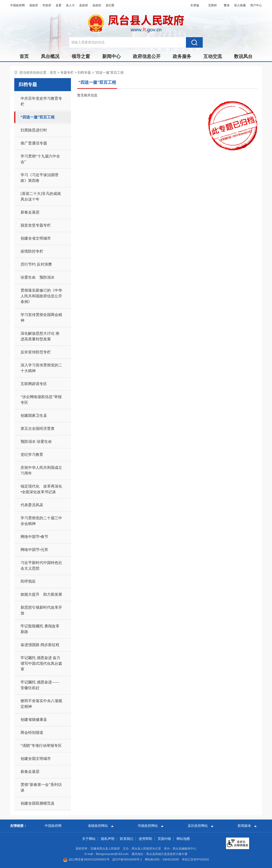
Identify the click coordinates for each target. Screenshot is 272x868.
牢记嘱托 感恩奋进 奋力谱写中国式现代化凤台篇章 (41, 663)
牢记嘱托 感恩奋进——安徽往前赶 (40, 685)
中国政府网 (17, 5)
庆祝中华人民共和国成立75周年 (41, 470)
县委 (59, 5)
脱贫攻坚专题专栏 (36, 225)
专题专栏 (67, 73)
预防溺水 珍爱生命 (36, 442)
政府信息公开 (147, 56)
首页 (24, 56)
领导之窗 (81, 56)
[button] (194, 5)
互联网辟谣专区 (34, 384)
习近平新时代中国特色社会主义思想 (41, 566)
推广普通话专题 (34, 143)
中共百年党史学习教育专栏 (41, 101)
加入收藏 (240, 5)
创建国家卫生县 (34, 416)
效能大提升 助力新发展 (41, 594)
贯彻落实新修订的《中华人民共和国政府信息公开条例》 (41, 296)
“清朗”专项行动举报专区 (41, 746)
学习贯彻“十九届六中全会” (40, 159)
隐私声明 (108, 839)
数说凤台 (243, 56)
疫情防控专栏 (32, 251)
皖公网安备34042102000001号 (86, 859)
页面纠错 (164, 839)
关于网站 (89, 839)
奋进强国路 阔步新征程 (40, 645)
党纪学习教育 (32, 455)
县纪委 (110, 5)
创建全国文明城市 (36, 759)
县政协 (97, 5)
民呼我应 (28, 581)
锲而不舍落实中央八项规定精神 (41, 704)
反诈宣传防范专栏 (36, 352)
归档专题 (84, 73)
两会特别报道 (32, 733)
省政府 (34, 5)
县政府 (84, 5)
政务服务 (182, 56)
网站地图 (183, 839)
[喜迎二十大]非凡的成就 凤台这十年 (43, 196)
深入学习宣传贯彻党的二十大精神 (41, 368)
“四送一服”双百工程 (109, 73)
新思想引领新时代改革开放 (41, 610)
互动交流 (213, 56)
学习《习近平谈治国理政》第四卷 (39, 178)
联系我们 (127, 839)
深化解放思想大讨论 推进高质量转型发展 (40, 336)
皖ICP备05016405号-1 (127, 859)
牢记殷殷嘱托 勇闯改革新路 (40, 629)
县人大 (70, 5)
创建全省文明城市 (36, 238)
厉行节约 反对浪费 (36, 264)
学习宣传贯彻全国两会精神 (41, 318)
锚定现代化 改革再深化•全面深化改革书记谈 (41, 489)
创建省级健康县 (34, 720)
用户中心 (256, 5)
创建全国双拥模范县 (38, 803)
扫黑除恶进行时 (34, 130)
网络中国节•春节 (34, 537)
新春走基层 (30, 212)
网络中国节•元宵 (34, 550)
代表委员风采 (32, 505)
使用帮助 (145, 839)
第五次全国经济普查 (38, 429)
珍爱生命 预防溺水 (38, 277)
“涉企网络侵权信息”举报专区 (41, 400)
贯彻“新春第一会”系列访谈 (41, 787)
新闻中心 (111, 56)
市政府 (47, 5)
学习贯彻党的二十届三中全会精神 (41, 521)
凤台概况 (50, 56)
